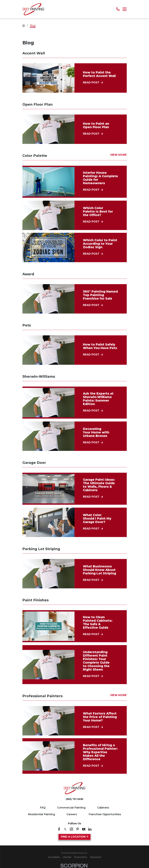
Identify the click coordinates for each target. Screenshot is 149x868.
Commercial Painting (71, 808)
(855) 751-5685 (74, 799)
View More (118, 155)
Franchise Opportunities (105, 814)
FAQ (43, 808)
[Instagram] (71, 829)
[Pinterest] (78, 829)
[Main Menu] (125, 9)
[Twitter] (65, 829)
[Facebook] (59, 829)
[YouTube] (84, 829)
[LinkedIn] (90, 829)
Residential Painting (41, 814)
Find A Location (74, 837)
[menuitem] (54, 857)
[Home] (33, 9)
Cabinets (103, 808)
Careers (72, 814)
